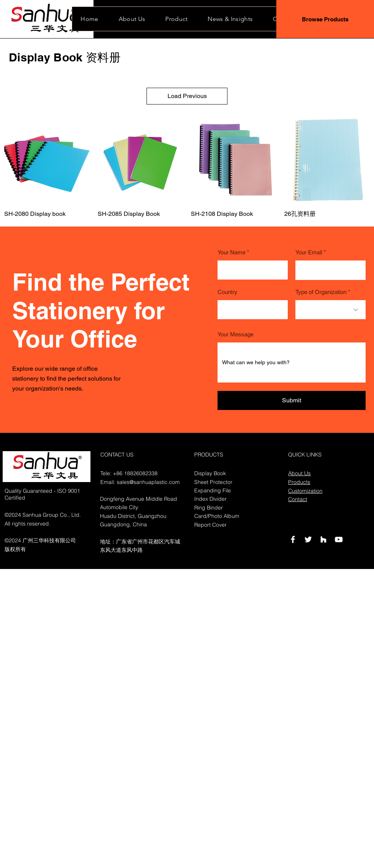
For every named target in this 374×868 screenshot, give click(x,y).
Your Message (235, 334)
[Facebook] (293, 539)
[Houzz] (323, 539)
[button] (230, 19)
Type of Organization (321, 292)
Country (227, 292)
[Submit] (292, 400)
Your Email (309, 252)
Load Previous (187, 96)
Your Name (231, 252)
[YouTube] (339, 539)
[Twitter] (308, 539)
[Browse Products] (325, 19)
